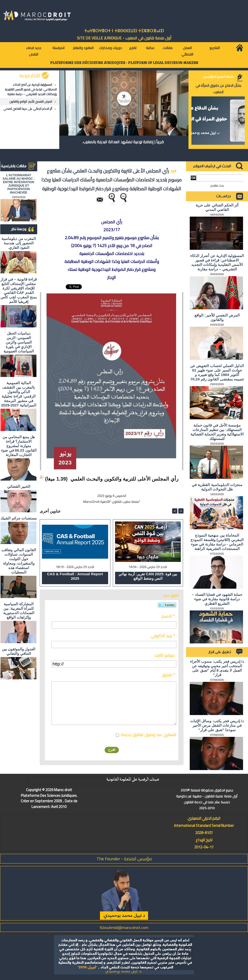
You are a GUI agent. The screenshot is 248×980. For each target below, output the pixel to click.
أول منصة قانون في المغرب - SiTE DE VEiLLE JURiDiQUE (124, 38)
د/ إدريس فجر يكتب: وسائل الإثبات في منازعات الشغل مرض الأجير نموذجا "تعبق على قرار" (217, 725)
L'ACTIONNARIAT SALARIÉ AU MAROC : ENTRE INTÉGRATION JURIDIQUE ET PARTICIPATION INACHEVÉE (19, 184)
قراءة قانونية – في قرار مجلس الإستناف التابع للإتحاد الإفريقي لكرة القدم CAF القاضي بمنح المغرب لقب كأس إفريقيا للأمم (19, 290)
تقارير (133, 48)
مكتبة (150, 48)
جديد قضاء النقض (34, 51)
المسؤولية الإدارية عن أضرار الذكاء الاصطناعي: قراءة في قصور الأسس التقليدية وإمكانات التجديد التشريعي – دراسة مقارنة (31, 89)
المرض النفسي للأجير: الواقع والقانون (31, 101)
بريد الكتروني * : (163, 636)
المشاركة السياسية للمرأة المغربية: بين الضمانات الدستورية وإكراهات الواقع (19, 611)
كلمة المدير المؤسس (218, 77)
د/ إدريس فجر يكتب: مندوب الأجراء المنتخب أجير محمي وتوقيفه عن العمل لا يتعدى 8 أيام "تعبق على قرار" (217, 668)
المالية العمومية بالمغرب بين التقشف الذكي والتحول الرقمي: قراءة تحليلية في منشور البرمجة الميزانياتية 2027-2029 (19, 394)
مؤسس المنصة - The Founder (124, 859)
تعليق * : (169, 675)
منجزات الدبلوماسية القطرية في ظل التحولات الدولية (217, 487)
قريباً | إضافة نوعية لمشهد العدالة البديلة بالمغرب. (123, 142)
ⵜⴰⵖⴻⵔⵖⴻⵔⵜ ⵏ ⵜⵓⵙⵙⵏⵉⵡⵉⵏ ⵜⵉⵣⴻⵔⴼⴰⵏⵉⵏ (124, 31)
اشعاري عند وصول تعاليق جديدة (149, 735)
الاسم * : (169, 616)
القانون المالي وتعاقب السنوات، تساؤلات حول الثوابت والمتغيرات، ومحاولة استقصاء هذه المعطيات (18, 561)
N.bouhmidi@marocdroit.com (124, 927)
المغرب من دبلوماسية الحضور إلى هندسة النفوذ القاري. (18, 243)
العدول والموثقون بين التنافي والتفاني (19, 651)
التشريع (215, 48)
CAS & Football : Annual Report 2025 (75, 576)
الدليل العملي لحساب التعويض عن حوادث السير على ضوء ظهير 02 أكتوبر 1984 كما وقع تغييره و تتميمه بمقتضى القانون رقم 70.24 (217, 372)
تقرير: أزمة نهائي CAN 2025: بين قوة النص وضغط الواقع (148, 576)
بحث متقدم (217, 186)
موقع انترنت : (165, 655)
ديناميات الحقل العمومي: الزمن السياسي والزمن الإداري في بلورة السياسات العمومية (19, 342)
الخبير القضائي (19, 486)
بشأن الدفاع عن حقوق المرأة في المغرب (218, 89)
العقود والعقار (83, 48)
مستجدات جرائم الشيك (18, 518)
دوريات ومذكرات (110, 48)
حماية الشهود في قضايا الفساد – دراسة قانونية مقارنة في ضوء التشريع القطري (217, 599)
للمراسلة (58, 48)
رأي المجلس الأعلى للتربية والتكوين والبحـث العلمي (124, 479)
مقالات (168, 48)
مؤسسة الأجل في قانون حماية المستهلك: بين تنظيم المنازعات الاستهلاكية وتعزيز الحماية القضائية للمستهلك (217, 432)
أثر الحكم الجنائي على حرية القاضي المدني (28, 109)
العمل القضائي (187, 51)
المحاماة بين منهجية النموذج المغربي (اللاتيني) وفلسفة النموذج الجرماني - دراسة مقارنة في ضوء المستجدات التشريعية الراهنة (217, 542)
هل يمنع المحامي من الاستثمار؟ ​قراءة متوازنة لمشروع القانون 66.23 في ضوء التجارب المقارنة (19, 446)
